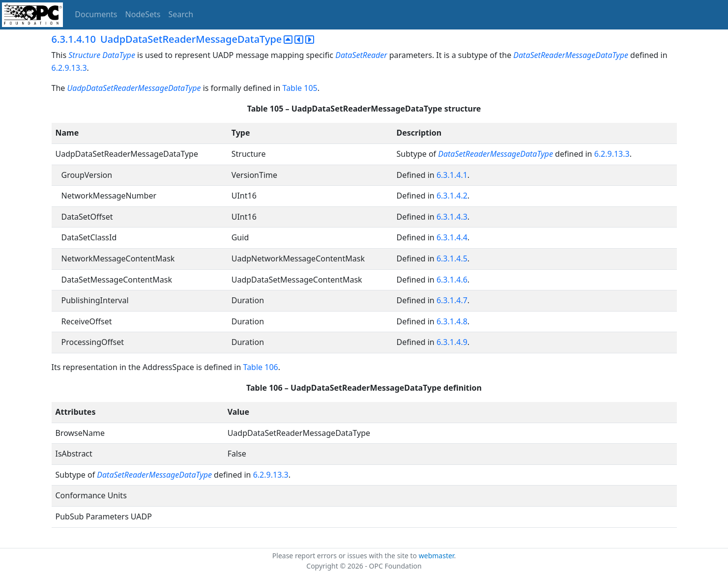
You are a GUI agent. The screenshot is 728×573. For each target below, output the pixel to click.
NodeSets (143, 14)
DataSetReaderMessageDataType (571, 55)
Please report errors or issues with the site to (346, 556)
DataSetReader (361, 55)
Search (181, 14)
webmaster (437, 556)
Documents (96, 14)
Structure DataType (102, 55)
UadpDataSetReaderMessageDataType (134, 88)
